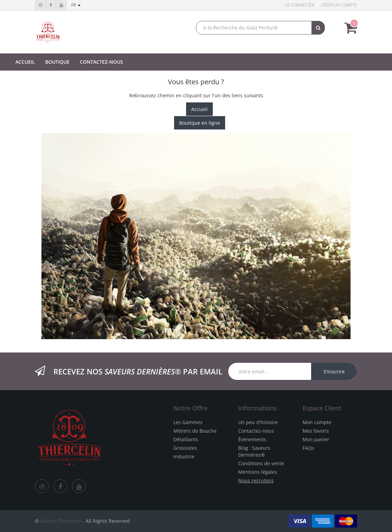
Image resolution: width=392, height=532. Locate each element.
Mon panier (316, 439)
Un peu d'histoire (258, 422)
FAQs (308, 448)
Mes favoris (316, 431)
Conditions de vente (261, 463)
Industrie (184, 456)
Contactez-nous (256, 431)
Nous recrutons (256, 480)
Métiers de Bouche (195, 431)
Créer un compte (339, 5)
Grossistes (185, 448)
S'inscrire (334, 372)
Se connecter (300, 5)
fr (76, 5)
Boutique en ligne (200, 123)
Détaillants (186, 439)
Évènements (252, 439)
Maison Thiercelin (61, 521)
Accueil (199, 109)
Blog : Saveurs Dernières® (254, 451)
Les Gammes (188, 422)
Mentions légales (258, 472)
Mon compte (317, 422)
